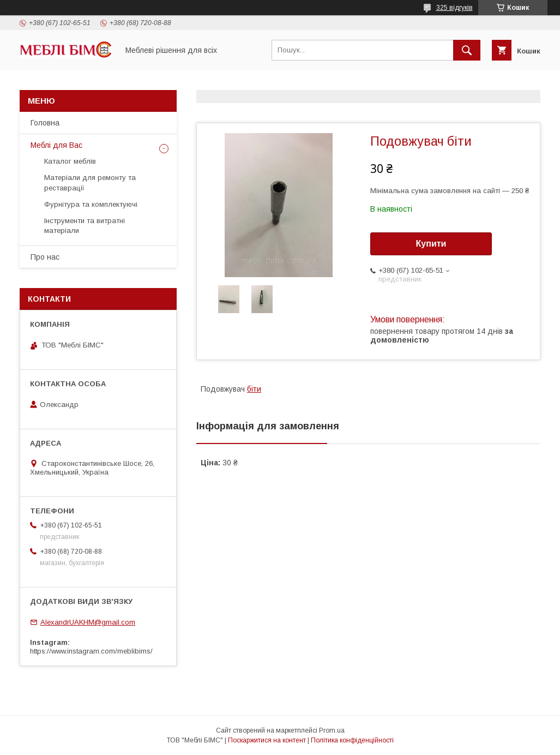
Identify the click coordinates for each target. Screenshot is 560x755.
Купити (431, 244)
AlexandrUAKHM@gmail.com (88, 622)
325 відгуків (454, 8)
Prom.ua (332, 730)
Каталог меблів (70, 161)
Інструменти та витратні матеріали (85, 226)
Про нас (45, 257)
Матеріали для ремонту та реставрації (90, 182)
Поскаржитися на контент (267, 740)
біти (254, 389)
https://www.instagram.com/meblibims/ (91, 651)
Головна (45, 123)
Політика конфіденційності (352, 740)
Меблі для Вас (56, 145)
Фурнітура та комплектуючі (91, 204)
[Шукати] (467, 50)
